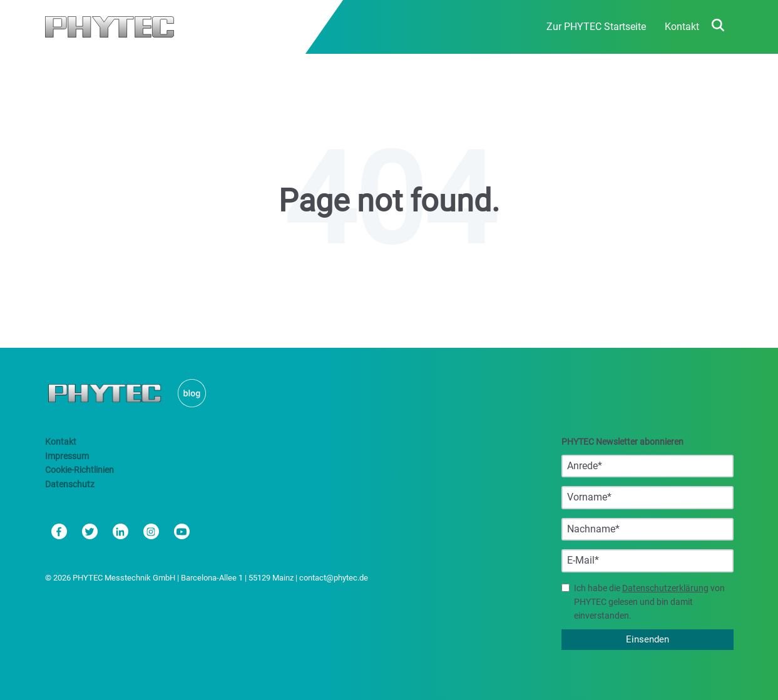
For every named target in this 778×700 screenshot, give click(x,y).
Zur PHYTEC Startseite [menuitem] (596, 27)
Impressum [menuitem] (67, 456)
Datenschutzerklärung (665, 588)
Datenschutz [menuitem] (70, 484)
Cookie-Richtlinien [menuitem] (79, 470)
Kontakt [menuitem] (682, 27)
